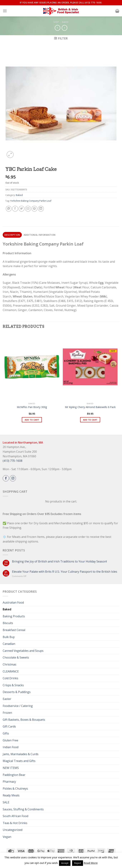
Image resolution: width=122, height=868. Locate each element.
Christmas (9, 664)
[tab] (12, 235)
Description (12, 235)
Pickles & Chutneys (15, 789)
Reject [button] (78, 863)
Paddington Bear (14, 775)
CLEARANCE (11, 671)
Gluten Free (10, 740)
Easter (7, 699)
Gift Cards (9, 726)
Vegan (7, 837)
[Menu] (5, 11)
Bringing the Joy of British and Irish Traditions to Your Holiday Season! (59, 561)
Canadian (9, 644)
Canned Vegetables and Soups (23, 651)
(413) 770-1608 (13, 461)
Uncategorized (13, 830)
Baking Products (14, 616)
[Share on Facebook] (15, 209)
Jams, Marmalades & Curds (21, 754)
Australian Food (13, 602)
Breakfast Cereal (14, 630)
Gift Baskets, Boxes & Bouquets (24, 720)
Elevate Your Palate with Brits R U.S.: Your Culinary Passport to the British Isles (65, 572)
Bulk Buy (9, 637)
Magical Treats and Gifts (19, 761)
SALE (6, 802)
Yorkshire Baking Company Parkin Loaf (31, 201)
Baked (65, 22)
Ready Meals (11, 795)
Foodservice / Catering (18, 706)
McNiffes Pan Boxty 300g (32, 407)
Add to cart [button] (32, 420)
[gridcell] (61, 286)
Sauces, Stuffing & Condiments (23, 809)
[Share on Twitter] (22, 209)
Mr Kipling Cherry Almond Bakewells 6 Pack (90, 407)
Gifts (6, 733)
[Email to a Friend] (28, 209)
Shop (56, 22)
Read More (91, 863)
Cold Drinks (10, 678)
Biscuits (8, 623)
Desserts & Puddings (17, 692)
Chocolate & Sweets (16, 657)
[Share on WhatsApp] (9, 209)
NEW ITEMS (11, 768)
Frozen (7, 713)
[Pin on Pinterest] (34, 209)
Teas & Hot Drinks (15, 823)
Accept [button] (65, 863)
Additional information (40, 235)
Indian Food (11, 747)
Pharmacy (9, 782)
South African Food (15, 816)
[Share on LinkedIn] (41, 209)
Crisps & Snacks (13, 685)
